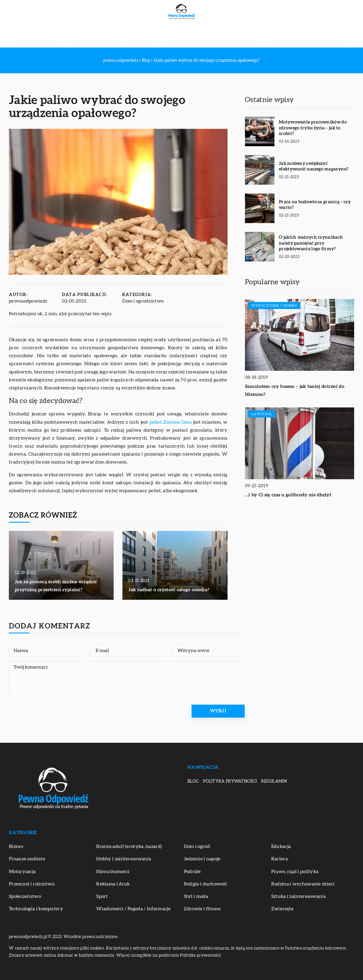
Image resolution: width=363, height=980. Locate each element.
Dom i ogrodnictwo (143, 301)
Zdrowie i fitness (202, 909)
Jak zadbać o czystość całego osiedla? (169, 590)
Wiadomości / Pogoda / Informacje (133, 909)
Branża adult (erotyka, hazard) (129, 846)
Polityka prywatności (230, 781)
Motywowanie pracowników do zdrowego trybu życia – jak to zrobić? (313, 128)
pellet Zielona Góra (170, 422)
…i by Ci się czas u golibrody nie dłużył (288, 495)
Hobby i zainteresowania (124, 859)
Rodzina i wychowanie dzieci (202, 35)
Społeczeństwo (25, 896)
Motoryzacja (22, 872)
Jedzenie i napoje (114, 35)
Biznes (16, 846)
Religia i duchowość (206, 884)
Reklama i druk (113, 884)
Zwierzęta (282, 909)
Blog (193, 781)
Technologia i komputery (36, 909)
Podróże (150, 35)
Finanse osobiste (27, 859)
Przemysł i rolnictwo (32, 884)
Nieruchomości (113, 872)
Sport (102, 896)
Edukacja (281, 846)
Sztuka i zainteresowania (275, 35)
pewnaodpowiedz (28, 301)
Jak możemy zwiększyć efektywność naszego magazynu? (314, 166)
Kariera (279, 859)
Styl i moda (196, 896)
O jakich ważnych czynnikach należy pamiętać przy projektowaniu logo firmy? (311, 243)
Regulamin (274, 781)
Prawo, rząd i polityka (295, 872)
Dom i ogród (73, 35)
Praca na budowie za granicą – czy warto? (315, 205)
